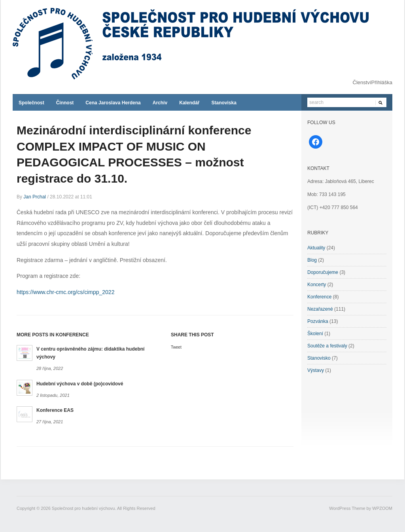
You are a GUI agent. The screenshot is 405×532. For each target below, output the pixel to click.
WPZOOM (382, 508)
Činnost (65, 103)
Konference (319, 297)
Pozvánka (318, 321)
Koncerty (317, 285)
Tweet (176, 347)
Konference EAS (55, 410)
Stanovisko (319, 358)
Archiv (160, 103)
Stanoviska (224, 103)
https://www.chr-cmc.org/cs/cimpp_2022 (65, 292)
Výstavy (316, 370)
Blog (312, 260)
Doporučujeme (323, 272)
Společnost (31, 103)
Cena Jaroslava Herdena (113, 103)
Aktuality (316, 248)
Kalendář (189, 103)
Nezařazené (320, 309)
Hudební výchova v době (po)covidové (80, 384)
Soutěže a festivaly (327, 346)
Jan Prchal (35, 197)
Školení (315, 334)
